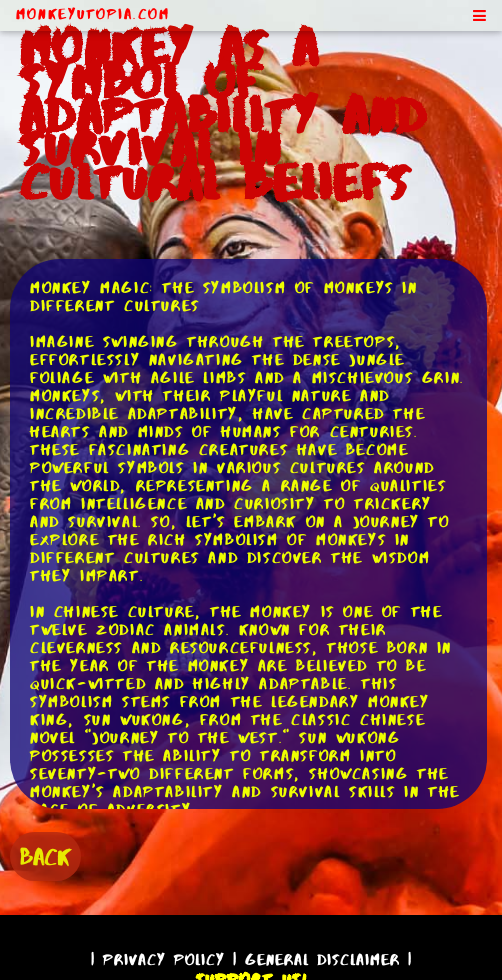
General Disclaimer (322, 959)
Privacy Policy (164, 959)
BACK (45, 856)
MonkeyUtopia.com (93, 14)
